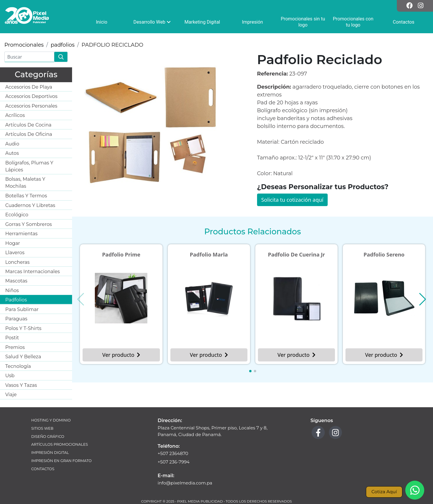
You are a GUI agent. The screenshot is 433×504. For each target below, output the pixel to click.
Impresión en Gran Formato (61, 461)
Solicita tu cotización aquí (292, 200)
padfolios (63, 45)
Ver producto (121, 355)
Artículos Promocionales (60, 444)
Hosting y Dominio (51, 420)
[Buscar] (29, 57)
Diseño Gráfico (48, 437)
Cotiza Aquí (384, 492)
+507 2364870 (173, 453)
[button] (250, 371)
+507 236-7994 (173, 462)
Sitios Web (42, 428)
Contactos (43, 469)
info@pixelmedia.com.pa (185, 483)
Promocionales (24, 45)
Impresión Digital (50, 453)
